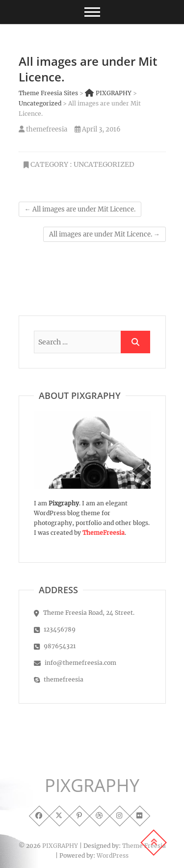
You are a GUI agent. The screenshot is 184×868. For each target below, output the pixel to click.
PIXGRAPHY (92, 786)
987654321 (55, 646)
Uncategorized (104, 164)
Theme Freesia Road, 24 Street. (84, 613)
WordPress (113, 855)
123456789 (55, 629)
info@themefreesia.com (75, 663)
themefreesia (43, 129)
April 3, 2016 (98, 129)
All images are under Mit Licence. (80, 209)
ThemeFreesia (104, 533)
